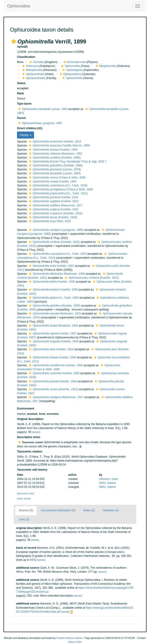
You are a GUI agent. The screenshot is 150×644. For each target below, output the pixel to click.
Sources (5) (26, 510)
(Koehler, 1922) (55, 213)
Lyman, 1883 (42, 109)
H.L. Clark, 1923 (57, 254)
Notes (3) (89, 510)
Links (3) (24, 519)
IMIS (33, 560)
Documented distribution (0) (58, 510)
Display (26, 135)
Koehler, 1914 (54, 142)
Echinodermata (74, 62)
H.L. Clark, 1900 (53, 298)
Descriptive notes (29, 437)
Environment (26, 409)
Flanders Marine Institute (69, 638)
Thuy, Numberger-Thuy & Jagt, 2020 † (67, 162)
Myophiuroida (105, 66)
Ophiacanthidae (33, 78)
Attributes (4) (111, 510)
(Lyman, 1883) (54, 173)
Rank (20, 93)
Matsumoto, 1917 (55, 205)
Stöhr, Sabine (107, 483)
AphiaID (22, 47)
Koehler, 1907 (52, 334)
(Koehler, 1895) (54, 306)
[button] (14, 41)
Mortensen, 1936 (56, 274)
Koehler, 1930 (51, 282)
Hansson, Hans (109, 479)
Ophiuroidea (19, 6)
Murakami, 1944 (53, 326)
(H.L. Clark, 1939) (58, 185)
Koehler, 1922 (53, 201)
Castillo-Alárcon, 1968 (59, 145)
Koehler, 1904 (53, 150)
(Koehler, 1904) (52, 217)
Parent (21, 118)
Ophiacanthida (32, 74)
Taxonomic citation (30, 452)
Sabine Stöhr (75, 642)
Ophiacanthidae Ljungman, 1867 (40, 123)
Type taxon (24, 104)
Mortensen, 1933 (54, 314)
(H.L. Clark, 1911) (58, 193)
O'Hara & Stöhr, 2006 (57, 178)
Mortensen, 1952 (55, 154)
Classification (26, 57)
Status (21, 83)
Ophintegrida (72, 70)
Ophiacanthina (70, 74)
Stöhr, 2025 (49, 221)
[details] (36, 432)
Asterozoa (30, 66)
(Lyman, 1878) (54, 169)
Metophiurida (31, 70)
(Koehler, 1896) (54, 158)
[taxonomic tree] (25, 494)
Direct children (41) (30, 128)
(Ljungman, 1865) (56, 230)
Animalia (36, 62)
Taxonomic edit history (32, 470)
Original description (30, 419)
